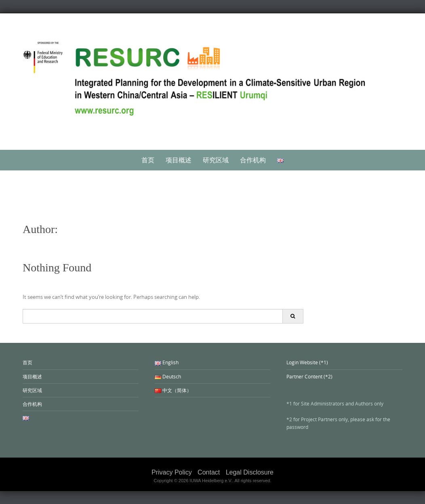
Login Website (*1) (307, 362)
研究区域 (216, 160)
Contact (209, 472)
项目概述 (179, 160)
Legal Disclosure (250, 472)
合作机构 (253, 160)
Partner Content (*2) (309, 376)
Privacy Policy (172, 472)
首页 (148, 160)
